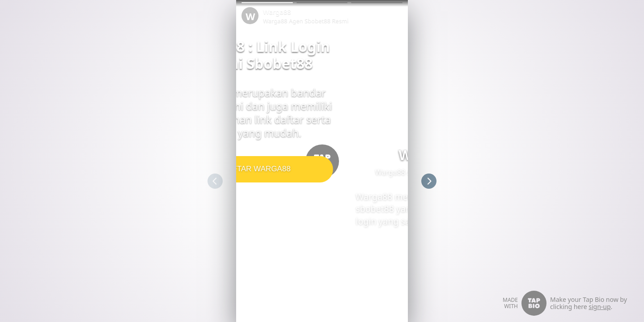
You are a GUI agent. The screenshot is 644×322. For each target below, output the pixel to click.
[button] (267, 3)
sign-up (600, 307)
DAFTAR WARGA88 (320, 169)
